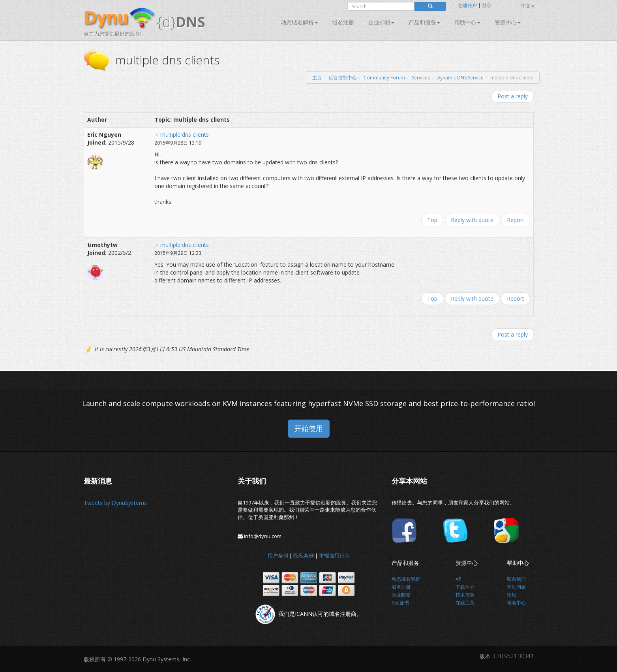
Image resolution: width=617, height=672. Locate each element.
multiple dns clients (185, 135)
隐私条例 (304, 555)
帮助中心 (467, 22)
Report (516, 220)
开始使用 (309, 428)
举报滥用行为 (334, 555)
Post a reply (513, 96)
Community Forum (384, 78)
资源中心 (508, 22)
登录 (487, 5)
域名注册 (343, 22)
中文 (528, 6)
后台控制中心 (343, 78)
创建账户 (467, 5)
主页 (317, 78)
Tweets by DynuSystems (115, 503)
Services (421, 78)
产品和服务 (424, 22)
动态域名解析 (299, 22)
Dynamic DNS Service (460, 78)
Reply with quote (472, 220)
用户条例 (278, 555)
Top (432, 220)
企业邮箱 (381, 22)
